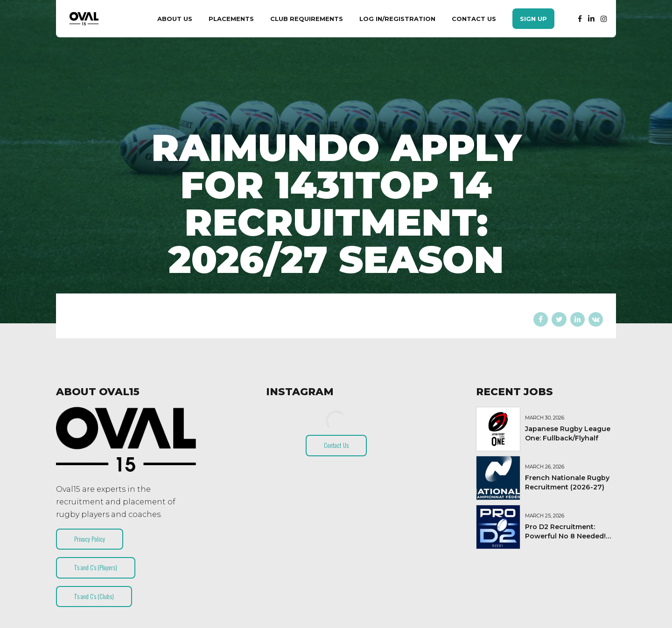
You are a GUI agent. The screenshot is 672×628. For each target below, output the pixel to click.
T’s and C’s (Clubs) (94, 596)
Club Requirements (307, 19)
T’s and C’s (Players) (96, 567)
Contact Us (474, 19)
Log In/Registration (397, 19)
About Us (175, 19)
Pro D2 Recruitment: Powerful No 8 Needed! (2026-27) (565, 536)
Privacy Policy (90, 539)
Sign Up (533, 19)
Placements (231, 19)
